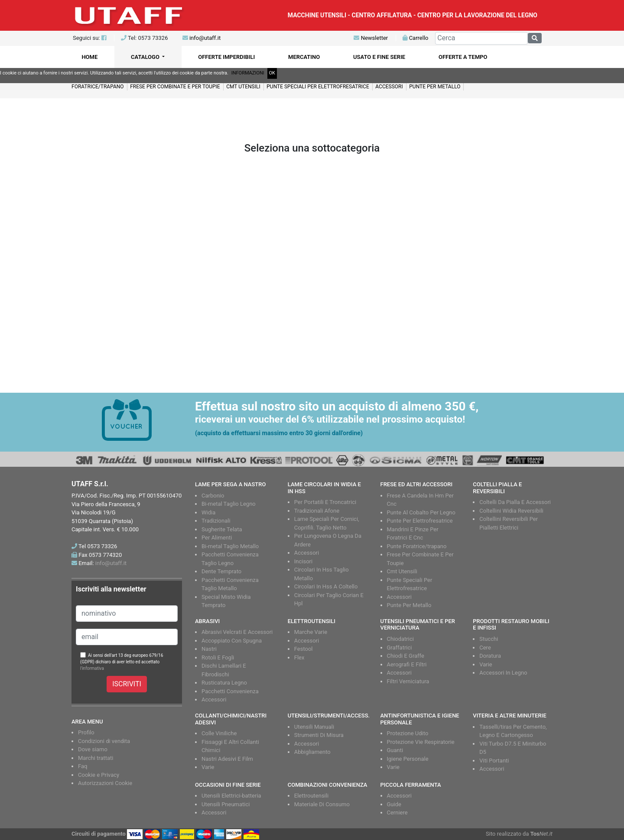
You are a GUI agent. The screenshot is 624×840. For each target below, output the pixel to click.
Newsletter (371, 38)
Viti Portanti (494, 761)
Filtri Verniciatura (408, 681)
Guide (394, 804)
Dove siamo (93, 749)
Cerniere (397, 813)
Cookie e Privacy (99, 775)
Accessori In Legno (503, 673)
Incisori (303, 561)
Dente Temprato (221, 571)
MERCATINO (304, 57)
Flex (299, 657)
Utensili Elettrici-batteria (231, 796)
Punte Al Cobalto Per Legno (421, 512)
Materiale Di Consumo (322, 804)
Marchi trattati (96, 758)
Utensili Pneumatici (226, 804)
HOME (89, 57)
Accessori (307, 553)
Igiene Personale (408, 759)
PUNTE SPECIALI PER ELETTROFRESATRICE (318, 87)
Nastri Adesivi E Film (227, 759)
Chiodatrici (400, 639)
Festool (304, 649)
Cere (485, 648)
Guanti (395, 750)
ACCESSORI (389, 87)
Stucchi (489, 639)
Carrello (415, 38)
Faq (83, 766)
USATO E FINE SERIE (379, 57)
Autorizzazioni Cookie (105, 783)
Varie (486, 664)
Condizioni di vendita (104, 741)
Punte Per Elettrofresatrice (420, 521)
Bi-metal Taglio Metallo (230, 546)
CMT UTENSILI (243, 87)
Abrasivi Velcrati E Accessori (237, 632)
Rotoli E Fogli (218, 657)
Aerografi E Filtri (407, 664)
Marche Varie (311, 632)
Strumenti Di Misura (319, 735)
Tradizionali (216, 521)
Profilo (86, 732)
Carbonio (213, 496)
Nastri (209, 649)
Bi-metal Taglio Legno (229, 504)
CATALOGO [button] (146, 57)
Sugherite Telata (222, 529)
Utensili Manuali (314, 727)
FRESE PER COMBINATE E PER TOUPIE (175, 87)
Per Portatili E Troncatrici (325, 502)
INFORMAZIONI (248, 73)
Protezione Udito (408, 733)
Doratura (490, 656)
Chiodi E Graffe (406, 656)
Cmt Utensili (402, 571)
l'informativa (92, 668)
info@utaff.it (205, 38)
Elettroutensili (311, 796)
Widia (208, 512)
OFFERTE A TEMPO (463, 57)
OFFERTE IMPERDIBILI (226, 57)
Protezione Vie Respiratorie (421, 742)
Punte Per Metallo (409, 605)
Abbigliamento (312, 752)
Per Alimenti (217, 538)
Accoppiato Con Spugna (232, 641)
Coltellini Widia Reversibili (511, 511)
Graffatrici (400, 648)
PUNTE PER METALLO (435, 87)
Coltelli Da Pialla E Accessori (515, 502)
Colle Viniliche (219, 733)
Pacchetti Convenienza (230, 691)
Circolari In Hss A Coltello (326, 586)
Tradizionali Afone (317, 511)
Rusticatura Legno (224, 683)
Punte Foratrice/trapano (417, 546)
